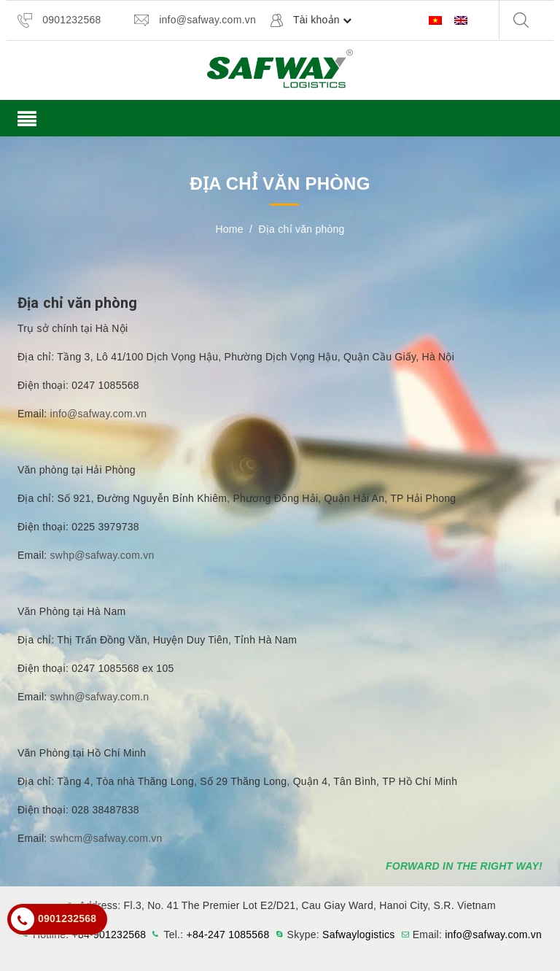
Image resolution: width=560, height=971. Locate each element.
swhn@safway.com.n (100, 697)
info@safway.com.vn (207, 20)
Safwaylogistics (358, 935)
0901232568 (71, 20)
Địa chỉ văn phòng (77, 303)
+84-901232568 (109, 935)
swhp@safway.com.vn (102, 555)
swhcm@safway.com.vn (106, 838)
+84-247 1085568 (228, 935)
